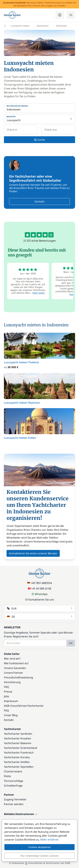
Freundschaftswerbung (18, 677)
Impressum (11, 701)
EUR (40, 608)
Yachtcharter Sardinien (18, 734)
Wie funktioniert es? (16, 663)
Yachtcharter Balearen (18, 743)
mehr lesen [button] (39, 293)
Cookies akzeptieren (39, 847)
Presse (8, 692)
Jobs (7, 696)
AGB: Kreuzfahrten (15, 706)
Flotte (7, 776)
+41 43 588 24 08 (39, 588)
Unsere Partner (13, 673)
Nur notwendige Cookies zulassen (40, 856)
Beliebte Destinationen (21, 814)
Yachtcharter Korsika (17, 757)
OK (71, 643)
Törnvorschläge (14, 781)
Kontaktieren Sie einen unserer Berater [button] (33, 553)
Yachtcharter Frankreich (19, 753)
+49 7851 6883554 (40, 583)
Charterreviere (13, 771)
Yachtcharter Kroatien (17, 738)
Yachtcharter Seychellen (19, 767)
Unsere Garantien (15, 668)
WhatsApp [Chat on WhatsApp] (39, 594)
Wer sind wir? (12, 659)
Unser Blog (11, 715)
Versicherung (12, 682)
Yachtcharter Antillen (17, 762)
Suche (40, 140)
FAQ (6, 687)
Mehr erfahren (49, 840)
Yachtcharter (36, 706)
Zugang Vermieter (15, 799)
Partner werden (14, 804)
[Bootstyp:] (39, 119)
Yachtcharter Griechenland (20, 748)
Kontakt (39, 201)
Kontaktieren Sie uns (40, 600)
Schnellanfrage (13, 786)
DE (40, 617)
